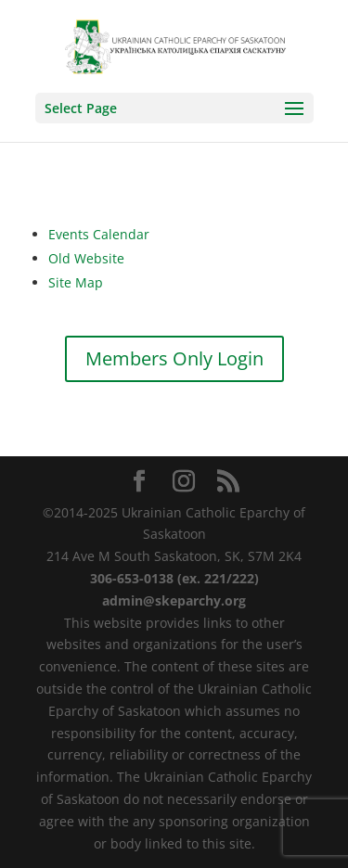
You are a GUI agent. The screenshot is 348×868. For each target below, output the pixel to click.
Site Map (76, 282)
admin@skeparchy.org (174, 600)
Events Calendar (99, 234)
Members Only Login (174, 358)
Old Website (86, 258)
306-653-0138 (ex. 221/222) (174, 578)
